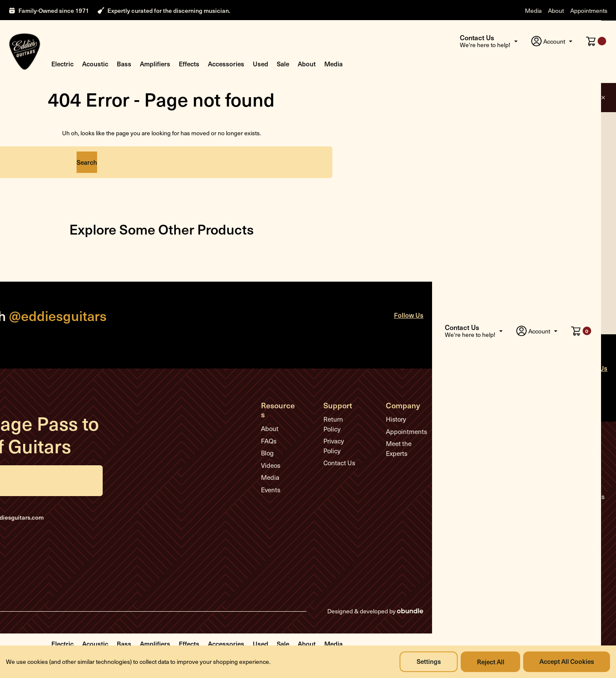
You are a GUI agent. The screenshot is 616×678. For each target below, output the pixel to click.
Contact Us (347, 444)
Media (533, 10)
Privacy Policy (351, 432)
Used (261, 64)
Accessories (226, 64)
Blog (270, 444)
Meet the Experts (411, 449)
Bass (124, 64)
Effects (189, 64)
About (556, 10)
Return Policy (350, 420)
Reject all (489, 662)
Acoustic (95, 64)
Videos (274, 457)
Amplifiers (155, 64)
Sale (283, 64)
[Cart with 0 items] (596, 41)
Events (274, 481)
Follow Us (424, 316)
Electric (62, 64)
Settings (427, 662)
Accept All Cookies (566, 662)
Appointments (589, 10)
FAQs (272, 432)
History (408, 420)
